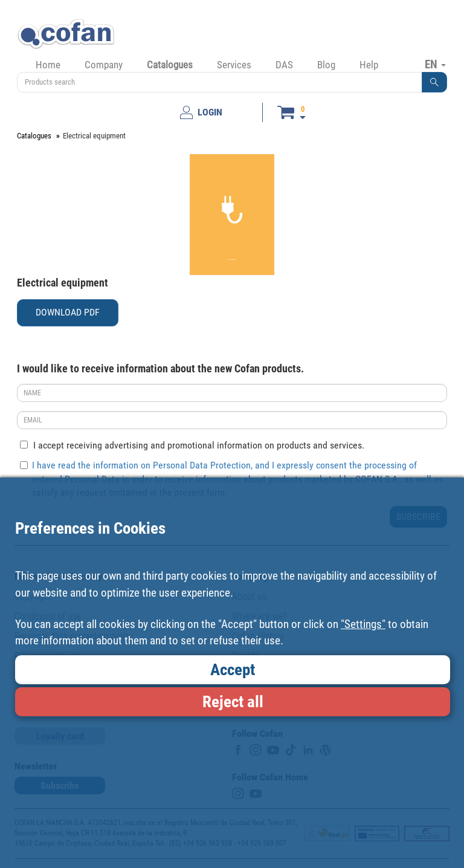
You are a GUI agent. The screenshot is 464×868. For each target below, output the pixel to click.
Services (234, 65)
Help (369, 65)
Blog (326, 65)
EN (435, 64)
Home (48, 65)
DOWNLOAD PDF (68, 312)
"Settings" (363, 624)
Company (104, 65)
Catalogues (170, 65)
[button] (434, 82)
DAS (284, 65)
